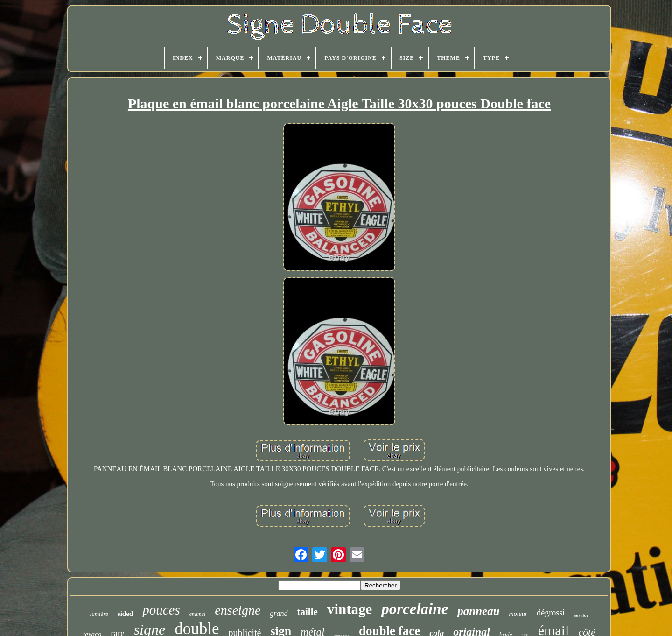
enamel (198, 614)
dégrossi (551, 613)
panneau (478, 611)
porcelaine (415, 609)
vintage (350, 609)
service (581, 615)
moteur (518, 614)
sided (125, 614)
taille (308, 612)
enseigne (238, 610)
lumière (99, 614)
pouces (161, 610)
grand (279, 613)
